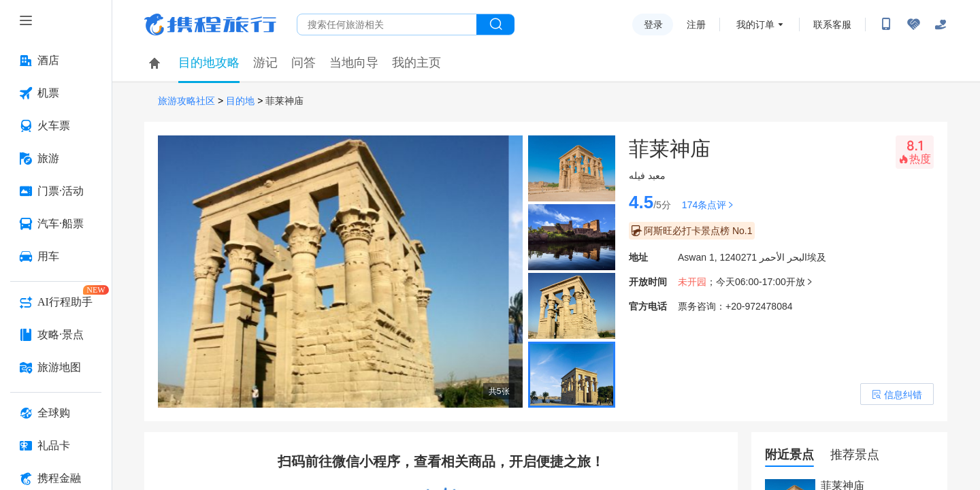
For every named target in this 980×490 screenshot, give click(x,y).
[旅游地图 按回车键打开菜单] (56, 367)
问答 (304, 63)
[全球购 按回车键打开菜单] (56, 413)
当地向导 (354, 63)
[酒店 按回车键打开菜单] (56, 61)
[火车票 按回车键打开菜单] (56, 126)
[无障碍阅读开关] (913, 24)
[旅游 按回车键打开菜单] (56, 159)
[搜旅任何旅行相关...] (387, 24)
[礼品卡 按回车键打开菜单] (56, 446)
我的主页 (416, 63)
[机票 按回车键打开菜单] (56, 93)
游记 (265, 63)
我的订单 (755, 24)
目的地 (240, 101)
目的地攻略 (209, 63)
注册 (696, 24)
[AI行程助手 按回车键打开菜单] (56, 302)
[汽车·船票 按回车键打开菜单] (56, 224)
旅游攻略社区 (186, 101)
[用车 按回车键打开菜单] (56, 257)
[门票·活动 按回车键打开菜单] (56, 191)
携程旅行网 (210, 24)
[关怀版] (941, 24)
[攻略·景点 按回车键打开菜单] (56, 335)
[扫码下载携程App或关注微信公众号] (886, 24)
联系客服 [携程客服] (832, 24)
